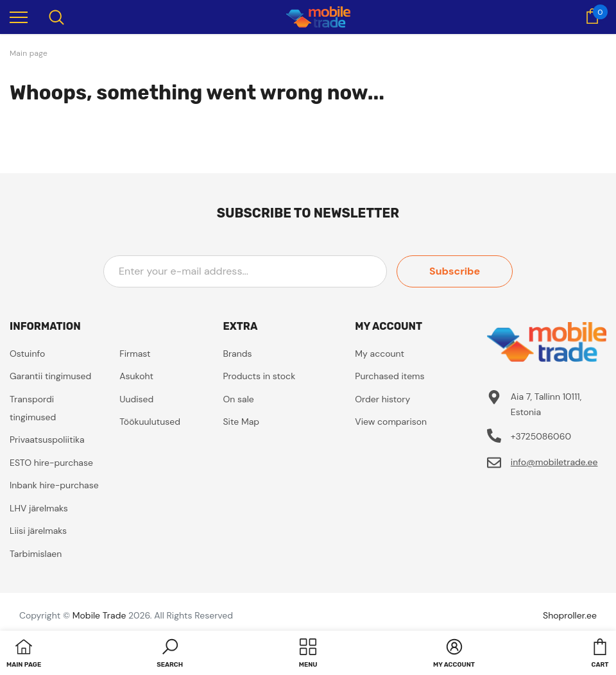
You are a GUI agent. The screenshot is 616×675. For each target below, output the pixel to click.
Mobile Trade (99, 615)
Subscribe (455, 271)
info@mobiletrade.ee (554, 462)
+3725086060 (541, 436)
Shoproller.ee (570, 615)
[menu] (19, 17)
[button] (170, 654)
